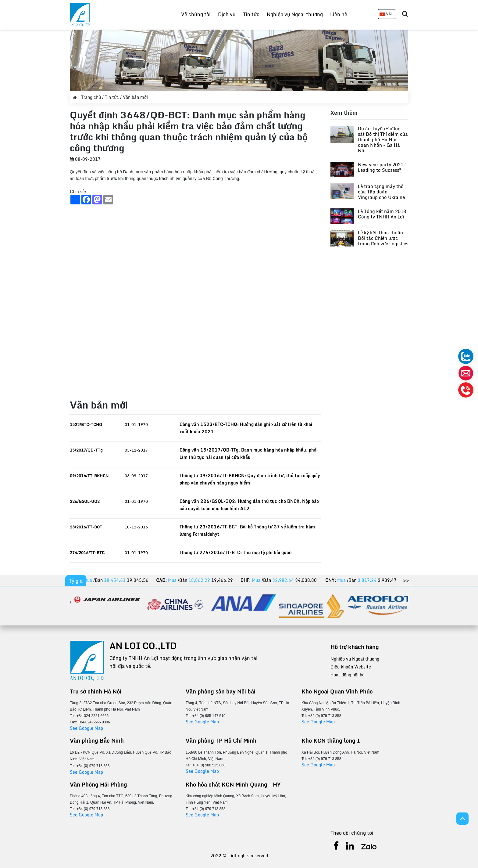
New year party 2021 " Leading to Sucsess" (382, 167)
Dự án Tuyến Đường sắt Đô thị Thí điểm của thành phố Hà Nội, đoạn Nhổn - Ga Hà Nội (383, 139)
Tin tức (251, 14)
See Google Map (86, 728)
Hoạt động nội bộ (348, 675)
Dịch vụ (227, 14)
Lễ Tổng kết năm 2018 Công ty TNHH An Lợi (382, 214)
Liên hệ (339, 14)
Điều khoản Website (351, 667)
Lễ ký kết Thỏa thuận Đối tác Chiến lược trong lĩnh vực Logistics (383, 238)
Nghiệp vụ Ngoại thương (295, 14)
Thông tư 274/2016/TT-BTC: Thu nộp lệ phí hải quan (236, 552)
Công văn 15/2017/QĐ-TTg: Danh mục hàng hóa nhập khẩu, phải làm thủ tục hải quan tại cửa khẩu (249, 454)
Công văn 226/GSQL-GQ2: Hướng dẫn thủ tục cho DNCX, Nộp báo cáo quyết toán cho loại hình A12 (249, 505)
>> (406, 580)
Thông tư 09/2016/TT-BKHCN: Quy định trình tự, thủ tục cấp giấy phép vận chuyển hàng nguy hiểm (250, 479)
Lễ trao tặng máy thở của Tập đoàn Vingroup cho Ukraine (381, 192)
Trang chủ (87, 97)
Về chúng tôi (196, 14)
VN (386, 14)
